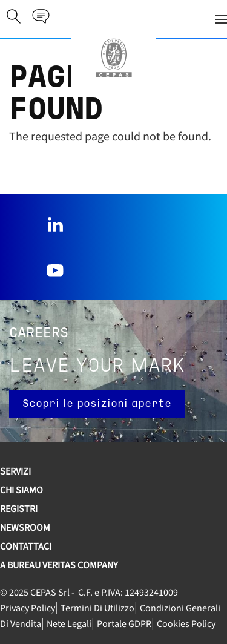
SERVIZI (15, 471)
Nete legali (69, 624)
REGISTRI (19, 509)
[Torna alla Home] (114, 58)
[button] (139, 19)
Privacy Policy (28, 608)
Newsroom (25, 528)
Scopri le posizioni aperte (97, 404)
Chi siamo (21, 490)
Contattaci (26, 547)
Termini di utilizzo (97, 608)
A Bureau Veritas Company (59, 565)
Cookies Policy (186, 624)
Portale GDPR (124, 624)
